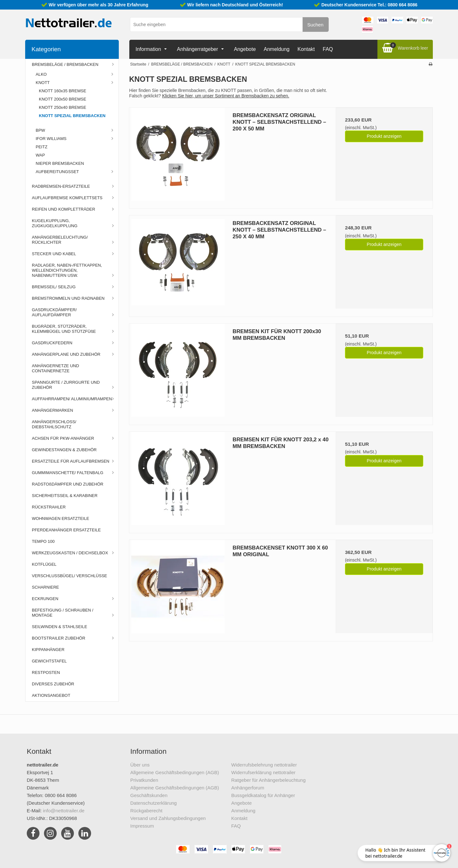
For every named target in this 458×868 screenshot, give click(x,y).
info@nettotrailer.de (64, 811)
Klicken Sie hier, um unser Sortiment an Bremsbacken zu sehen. (226, 96)
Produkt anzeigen (384, 136)
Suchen (315, 25)
